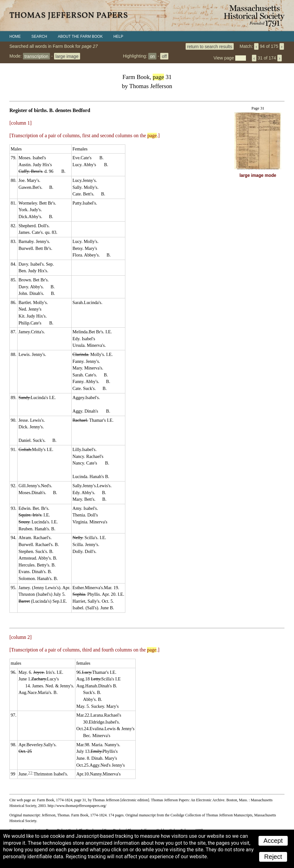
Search (39, 37)
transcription (36, 56)
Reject (273, 857)
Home (15, 37)
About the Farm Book (80, 37)
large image (67, 56)
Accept (273, 841)
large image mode (258, 175)
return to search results (210, 46)
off (164, 56)
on (152, 56)
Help (118, 37)
